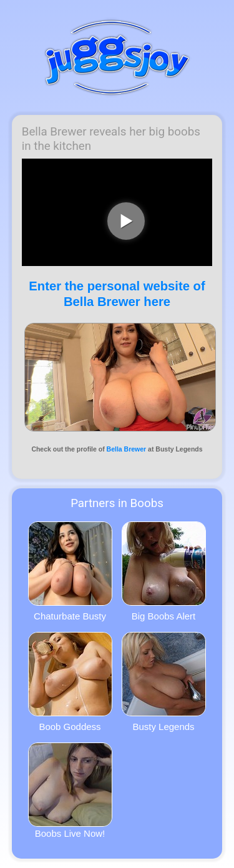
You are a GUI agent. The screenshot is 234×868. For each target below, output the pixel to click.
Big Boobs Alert (164, 571)
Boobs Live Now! (70, 791)
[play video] (126, 221)
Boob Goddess (70, 682)
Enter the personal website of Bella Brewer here (117, 294)
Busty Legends (164, 682)
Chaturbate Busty (70, 571)
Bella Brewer (127, 449)
